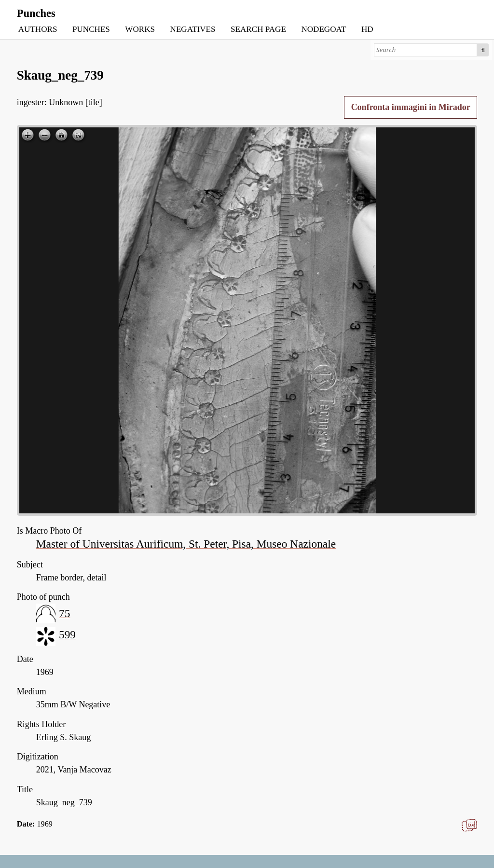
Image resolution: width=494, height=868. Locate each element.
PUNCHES (91, 29)
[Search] (425, 50)
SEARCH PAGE (258, 29)
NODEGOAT (323, 29)
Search (483, 50)
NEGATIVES (193, 29)
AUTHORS (38, 29)
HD (367, 29)
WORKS (140, 29)
